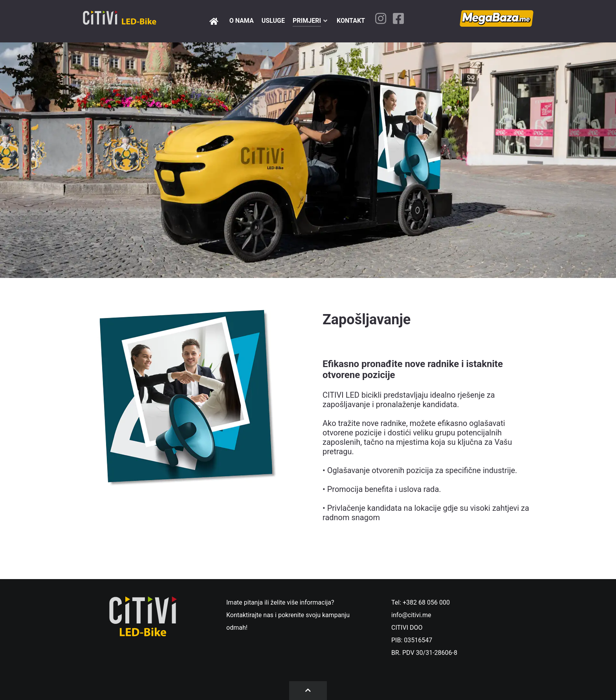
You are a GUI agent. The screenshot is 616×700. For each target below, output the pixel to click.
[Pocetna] (215, 21)
